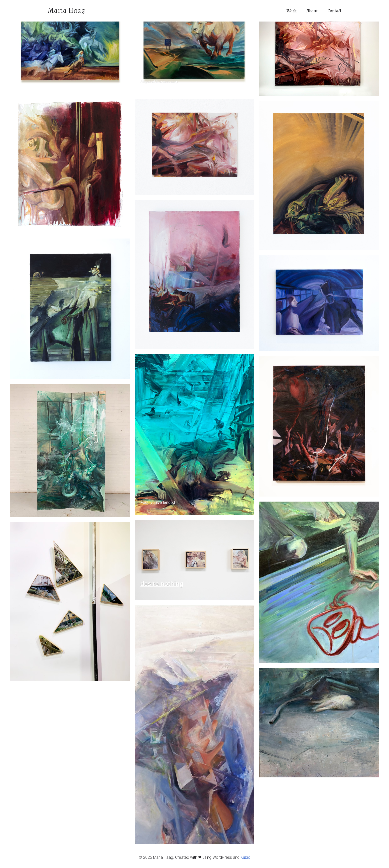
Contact (335, 11)
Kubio (245, 857)
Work (292, 11)
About (312, 11)
